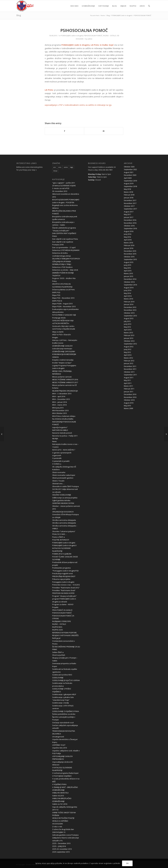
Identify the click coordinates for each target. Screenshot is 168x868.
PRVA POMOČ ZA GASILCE (62, 610)
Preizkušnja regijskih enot (62, 573)
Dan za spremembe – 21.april (64, 247)
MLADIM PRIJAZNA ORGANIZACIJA (65, 391)
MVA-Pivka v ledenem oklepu (64, 416)
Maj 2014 (127, 293)
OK (127, 863)
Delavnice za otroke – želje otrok (65, 270)
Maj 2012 (127, 352)
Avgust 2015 (129, 262)
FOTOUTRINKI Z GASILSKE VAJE (64, 315)
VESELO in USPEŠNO (60, 821)
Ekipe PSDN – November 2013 (64, 306)
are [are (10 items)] (55, 167)
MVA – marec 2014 (59, 405)
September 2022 (130, 169)
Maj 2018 (127, 189)
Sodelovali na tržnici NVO (62, 675)
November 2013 (130, 310)
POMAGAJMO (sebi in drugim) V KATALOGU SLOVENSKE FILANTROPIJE (64, 548)
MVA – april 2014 (59, 396)
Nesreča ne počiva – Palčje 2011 (65, 436)
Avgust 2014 (129, 288)
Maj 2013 (127, 327)
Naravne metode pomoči (62, 433)
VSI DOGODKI (58, 824)
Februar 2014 (129, 302)
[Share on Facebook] (64, 131)
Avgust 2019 (129, 183)
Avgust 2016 (129, 231)
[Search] (149, 6)
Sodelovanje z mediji (61, 703)
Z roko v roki (57, 827)
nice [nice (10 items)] (60, 167)
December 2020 (130, 175)
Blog (19, 15)
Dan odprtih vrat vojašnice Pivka (65, 239)
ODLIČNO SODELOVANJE (62, 495)
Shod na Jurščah (59, 655)
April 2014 (128, 296)
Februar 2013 (129, 335)
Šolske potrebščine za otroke (64, 714)
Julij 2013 (127, 321)
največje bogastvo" (60, 427)
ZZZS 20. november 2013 (62, 849)
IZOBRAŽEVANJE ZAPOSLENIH (64, 351)
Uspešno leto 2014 (60, 748)
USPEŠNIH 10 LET (59, 745)
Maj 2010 (127, 406)
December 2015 (130, 251)
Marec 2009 (128, 408)
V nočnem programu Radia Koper (65, 773)
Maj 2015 (127, 268)
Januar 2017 (129, 217)
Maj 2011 (127, 380)
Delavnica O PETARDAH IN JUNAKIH (66, 250)
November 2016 (130, 223)
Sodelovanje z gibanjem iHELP (64, 694)
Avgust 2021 (129, 172)
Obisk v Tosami (58, 481)
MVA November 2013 (60, 410)
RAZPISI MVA (57, 627)
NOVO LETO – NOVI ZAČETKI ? (64, 450)
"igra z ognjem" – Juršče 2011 (64, 183)
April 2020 (128, 178)
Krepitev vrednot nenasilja (63, 360)
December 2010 (130, 394)
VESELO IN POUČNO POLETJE (63, 818)
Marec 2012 (128, 358)
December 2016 (130, 220)
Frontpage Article (59, 318)
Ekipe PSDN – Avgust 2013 (62, 304)
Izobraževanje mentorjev (62, 349)
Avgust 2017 (129, 212)
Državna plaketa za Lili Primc (64, 290)
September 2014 (130, 285)
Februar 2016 (129, 245)
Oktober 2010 (129, 400)
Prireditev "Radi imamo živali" (64, 590)
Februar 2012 (129, 361)
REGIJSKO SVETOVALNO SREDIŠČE (65, 635)
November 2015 (130, 254)
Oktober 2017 (129, 206)
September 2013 (130, 316)
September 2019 (130, 181)
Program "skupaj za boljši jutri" (64, 596)
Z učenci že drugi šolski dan (63, 829)
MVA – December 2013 (61, 399)
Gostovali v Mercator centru (63, 326)
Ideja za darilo (58, 332)
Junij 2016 (128, 234)
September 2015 (130, 259)
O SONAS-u (57, 464)
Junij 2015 (128, 265)
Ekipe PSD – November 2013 (63, 298)
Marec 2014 (128, 299)
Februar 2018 (129, 195)
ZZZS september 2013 (61, 852)
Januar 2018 (129, 198)
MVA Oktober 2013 (60, 413)
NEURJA (55, 439)
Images (55, 337)
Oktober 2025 (129, 167)
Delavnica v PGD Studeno (62, 267)
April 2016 (128, 240)
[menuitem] (74, 6)
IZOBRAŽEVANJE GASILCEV (62, 346)
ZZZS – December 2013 (61, 843)
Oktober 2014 (129, 282)
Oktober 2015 (129, 257)
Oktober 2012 (129, 341)
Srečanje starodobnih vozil (63, 723)
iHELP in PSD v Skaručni (61, 335)
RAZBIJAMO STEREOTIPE (62, 621)
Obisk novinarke (59, 472)
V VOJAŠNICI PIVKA (59, 784)
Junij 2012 (128, 349)
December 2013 (130, 307)
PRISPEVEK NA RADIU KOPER (63, 593)
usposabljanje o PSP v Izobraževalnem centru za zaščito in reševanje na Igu (78, 105)
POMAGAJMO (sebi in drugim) (72, 36)
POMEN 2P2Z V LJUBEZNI (62, 554)
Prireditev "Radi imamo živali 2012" (66, 588)
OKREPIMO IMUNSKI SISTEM (63, 503)
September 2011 (130, 375)
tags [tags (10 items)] (72, 167)
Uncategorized (58, 737)
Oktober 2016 (129, 226)
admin (90, 39)
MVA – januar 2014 (60, 402)
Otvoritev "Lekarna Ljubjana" (64, 531)
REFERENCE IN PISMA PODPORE (64, 633)
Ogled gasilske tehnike (61, 500)
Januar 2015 (129, 276)
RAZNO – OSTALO (59, 624)
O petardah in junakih (61, 461)
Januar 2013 (129, 338)
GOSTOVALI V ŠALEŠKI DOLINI (64, 329)
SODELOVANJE (58, 678)
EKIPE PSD (56, 292)
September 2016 (130, 228)
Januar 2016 (129, 248)
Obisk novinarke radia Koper (64, 475)
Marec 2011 (128, 386)
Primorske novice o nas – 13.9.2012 (66, 585)
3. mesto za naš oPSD (61, 188)
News (54, 441)
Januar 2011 (129, 392)
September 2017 (130, 209)
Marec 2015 (128, 273)
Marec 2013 (128, 333)
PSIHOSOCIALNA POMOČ (93, 36)
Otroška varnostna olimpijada (64, 520)
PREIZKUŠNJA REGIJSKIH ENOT (64, 576)
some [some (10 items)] (66, 167)
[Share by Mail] (104, 131)
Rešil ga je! (56, 638)
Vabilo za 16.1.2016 (60, 804)
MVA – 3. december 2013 (62, 394)
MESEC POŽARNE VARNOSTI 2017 (65, 382)
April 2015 (128, 271)
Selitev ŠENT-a (58, 652)
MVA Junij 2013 (58, 408)
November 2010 (130, 397)
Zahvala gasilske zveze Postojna (65, 835)
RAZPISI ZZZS (58, 630)
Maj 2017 (127, 214)
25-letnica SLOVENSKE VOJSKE (64, 186)
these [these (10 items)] (55, 171)
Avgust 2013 (129, 318)
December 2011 (130, 366)
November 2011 (130, 369)
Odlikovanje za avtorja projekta (65, 498)
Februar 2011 (129, 389)
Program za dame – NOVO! (63, 604)
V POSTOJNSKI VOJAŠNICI (62, 776)
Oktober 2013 (129, 313)
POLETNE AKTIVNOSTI (61, 540)
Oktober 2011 (129, 372)
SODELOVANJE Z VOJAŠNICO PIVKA (66, 711)
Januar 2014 (129, 304)
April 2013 (128, 330)
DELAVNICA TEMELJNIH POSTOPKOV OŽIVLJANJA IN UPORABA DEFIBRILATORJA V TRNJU (66, 261)
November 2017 (130, 203)
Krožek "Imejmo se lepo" (62, 363)
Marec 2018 (128, 192)
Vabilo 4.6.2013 (58, 796)
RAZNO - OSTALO (110, 36)
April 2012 (128, 355)
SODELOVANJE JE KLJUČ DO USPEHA (66, 680)
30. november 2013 (60, 191)
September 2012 (130, 344)
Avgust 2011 (129, 378)
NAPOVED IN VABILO (60, 430)
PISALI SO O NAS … (60, 534)
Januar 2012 (129, 363)
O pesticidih (57, 458)
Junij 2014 (128, 290)
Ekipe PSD (56, 295)
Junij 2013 (128, 324)
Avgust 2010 (129, 403)
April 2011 (128, 383)
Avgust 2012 (129, 347)
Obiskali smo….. (58, 484)
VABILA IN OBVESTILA (60, 793)
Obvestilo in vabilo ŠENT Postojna (65, 486)
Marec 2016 (128, 243)
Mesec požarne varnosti (62, 377)
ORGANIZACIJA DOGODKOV (63, 512)
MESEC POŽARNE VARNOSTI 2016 (65, 380)
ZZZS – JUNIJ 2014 (59, 846)
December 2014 (130, 279)
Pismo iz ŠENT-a (58, 537)
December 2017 (130, 200)
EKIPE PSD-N (57, 301)
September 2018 (130, 186)
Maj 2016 (127, 237)
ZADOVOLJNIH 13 (59, 832)
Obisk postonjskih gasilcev (63, 478)
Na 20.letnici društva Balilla (63, 419)
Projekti (55, 607)
